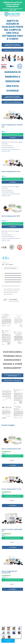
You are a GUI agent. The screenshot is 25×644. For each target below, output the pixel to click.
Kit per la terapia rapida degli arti (12, 530)
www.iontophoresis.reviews (8, 148)
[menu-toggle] (1, 14)
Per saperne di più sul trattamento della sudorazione (13, 375)
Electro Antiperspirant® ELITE (11, 449)
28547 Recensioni (5, 263)
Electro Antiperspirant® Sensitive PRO (9, 572)
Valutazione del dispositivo (10, 268)
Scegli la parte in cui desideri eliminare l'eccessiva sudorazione (13, 45)
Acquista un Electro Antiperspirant (12, 50)
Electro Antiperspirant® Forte (11, 489)
